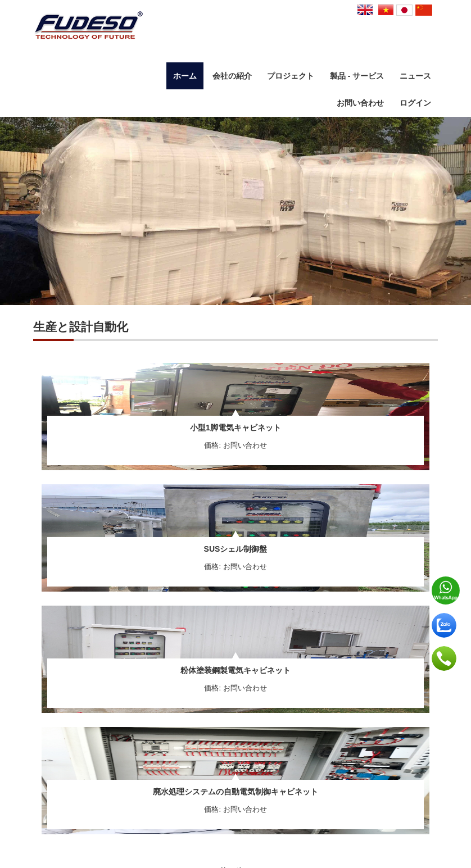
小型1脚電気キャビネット (235, 428)
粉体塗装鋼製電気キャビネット (235, 670)
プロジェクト (291, 76)
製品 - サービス (357, 76)
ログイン (415, 103)
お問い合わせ (360, 103)
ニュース (415, 76)
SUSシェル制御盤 (236, 549)
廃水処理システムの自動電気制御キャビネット (235, 792)
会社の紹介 (232, 76)
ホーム (185, 76)
